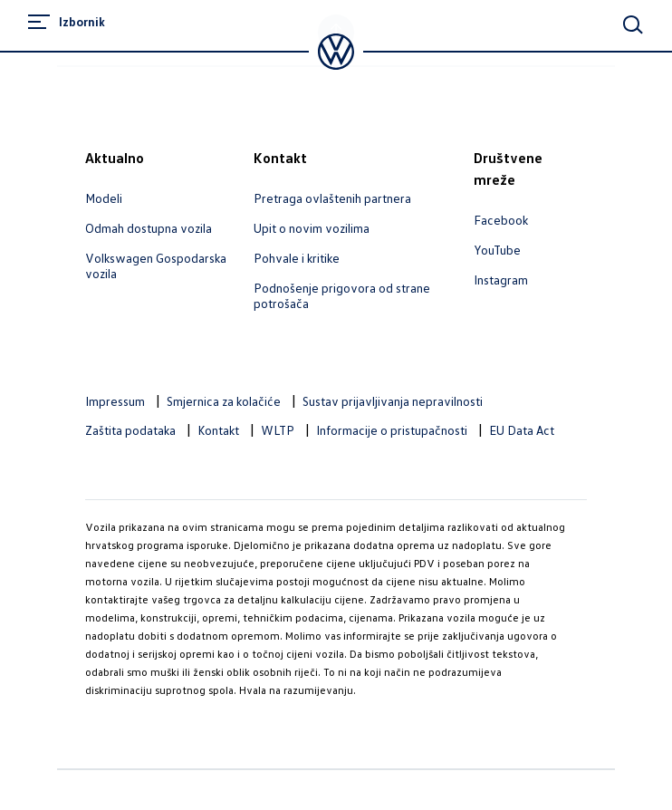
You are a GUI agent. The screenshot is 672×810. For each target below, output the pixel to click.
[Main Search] (633, 24)
